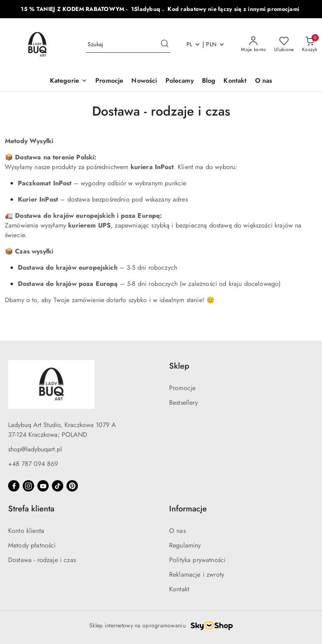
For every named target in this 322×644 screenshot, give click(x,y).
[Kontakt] (235, 81)
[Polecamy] (180, 81)
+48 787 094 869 (33, 464)
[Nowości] (144, 81)
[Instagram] (28, 486)
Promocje (182, 388)
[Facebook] (14, 486)
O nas (177, 531)
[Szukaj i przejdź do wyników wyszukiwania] (165, 45)
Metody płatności (32, 545)
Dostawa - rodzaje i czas (42, 560)
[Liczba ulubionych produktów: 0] (284, 45)
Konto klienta (26, 531)
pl (194, 44)
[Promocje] (109, 81)
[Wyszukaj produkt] (128, 45)
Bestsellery (184, 402)
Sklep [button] (179, 366)
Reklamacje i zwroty (197, 574)
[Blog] (209, 81)
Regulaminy (185, 545)
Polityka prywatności (197, 560)
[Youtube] (43, 486)
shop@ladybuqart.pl (35, 449)
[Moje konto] (253, 45)
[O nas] (264, 81)
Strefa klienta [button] (31, 509)
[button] (69, 81)
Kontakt (179, 589)
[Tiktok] (58, 486)
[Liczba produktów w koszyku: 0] (310, 45)
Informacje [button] (188, 509)
